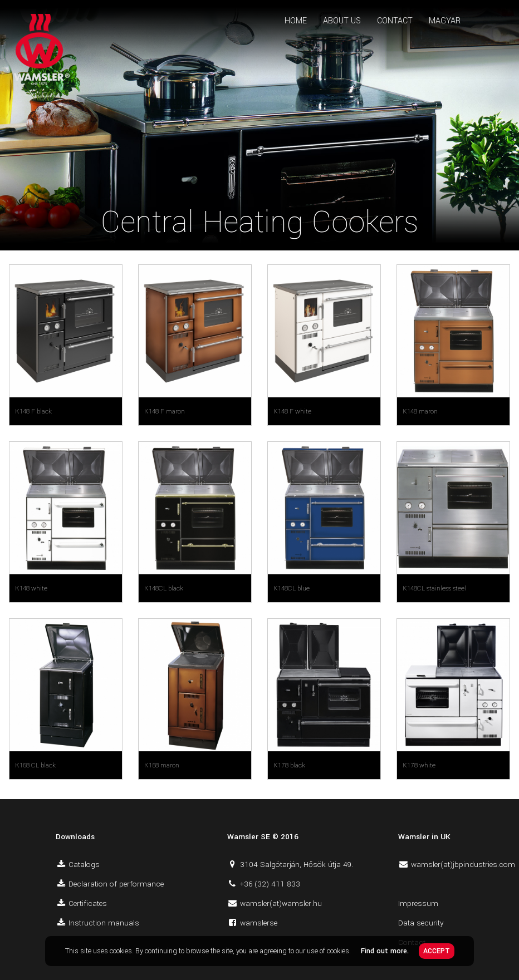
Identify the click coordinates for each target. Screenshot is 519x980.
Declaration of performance (116, 884)
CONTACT (395, 21)
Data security (421, 923)
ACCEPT (437, 951)
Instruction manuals (104, 923)
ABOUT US (342, 21)
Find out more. (385, 951)
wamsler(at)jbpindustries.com (463, 865)
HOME (296, 21)
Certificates (88, 903)
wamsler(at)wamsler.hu (281, 903)
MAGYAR (445, 21)
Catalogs (84, 865)
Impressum (418, 903)
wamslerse (259, 923)
